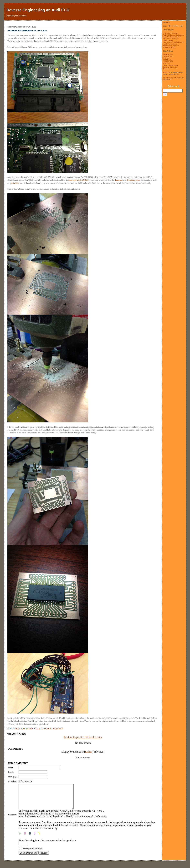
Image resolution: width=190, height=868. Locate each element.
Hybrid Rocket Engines (171, 44)
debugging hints (133, 180)
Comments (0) (46, 728)
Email (11, 772)
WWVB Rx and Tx (169, 47)
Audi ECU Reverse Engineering (173, 35)
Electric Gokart (168, 62)
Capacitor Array (168, 56)
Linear (88, 752)
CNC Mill (166, 58)
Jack (17, 728)
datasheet (118, 180)
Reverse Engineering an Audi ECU (38, 10)
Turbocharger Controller (171, 46)
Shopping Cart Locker (170, 67)
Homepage (13, 777)
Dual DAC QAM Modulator (172, 37)
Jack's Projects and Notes (16, 16)
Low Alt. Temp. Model (170, 65)
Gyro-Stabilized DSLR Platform (173, 42)
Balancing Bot (168, 55)
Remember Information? (32, 853)
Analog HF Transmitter (171, 33)
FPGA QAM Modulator (171, 39)
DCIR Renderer (168, 60)
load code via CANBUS (79, 180)
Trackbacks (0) (58, 728)
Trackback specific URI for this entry (83, 737)
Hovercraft (167, 63)
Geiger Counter (168, 40)
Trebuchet (166, 69)
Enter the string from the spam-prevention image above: (48, 845)
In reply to (13, 781)
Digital (23, 728)
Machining (30, 728)
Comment (12, 817)
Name (11, 767)
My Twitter (167, 72)
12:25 (38, 728)
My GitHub (167, 78)
